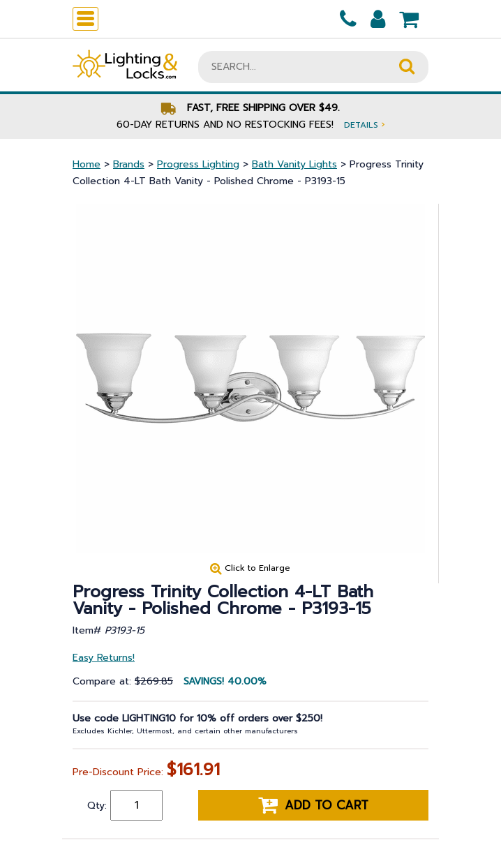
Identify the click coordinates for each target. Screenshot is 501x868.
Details (364, 125)
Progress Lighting (198, 164)
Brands (129, 164)
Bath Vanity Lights (294, 164)
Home (87, 164)
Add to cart (313, 805)
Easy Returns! (104, 658)
